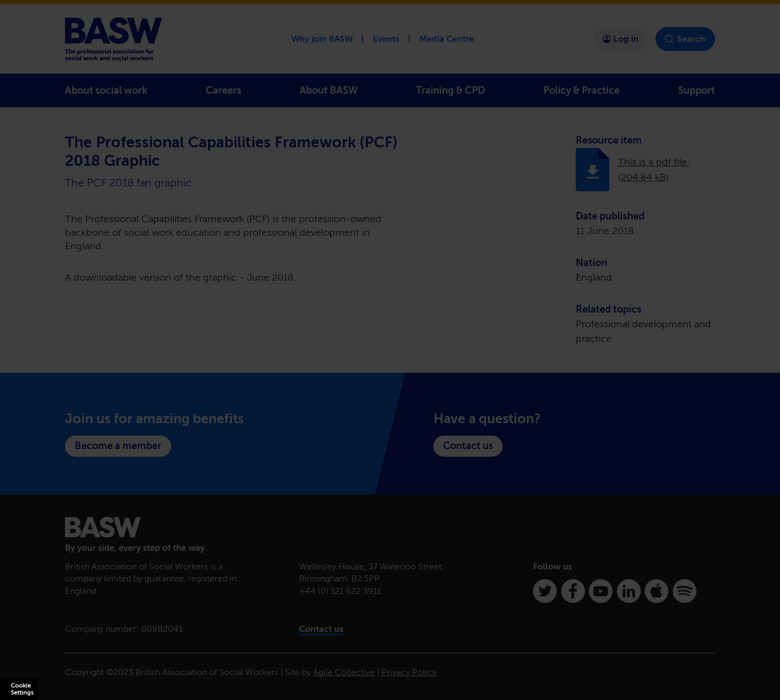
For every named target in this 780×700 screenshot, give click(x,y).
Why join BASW (322, 39)
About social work (106, 90)
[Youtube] (601, 591)
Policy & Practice (581, 90)
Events (386, 39)
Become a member (118, 446)
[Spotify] (685, 591)
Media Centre (447, 39)
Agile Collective (344, 672)
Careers (223, 90)
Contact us (468, 446)
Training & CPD (450, 90)
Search (685, 39)
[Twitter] (545, 591)
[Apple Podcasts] (656, 591)
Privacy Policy (409, 672)
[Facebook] (573, 591)
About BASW (329, 90)
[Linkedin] (629, 591)
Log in (620, 39)
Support (697, 90)
